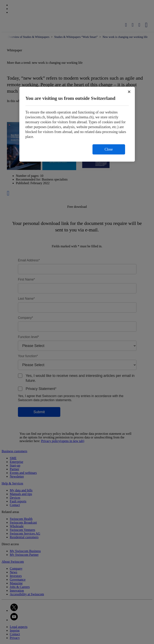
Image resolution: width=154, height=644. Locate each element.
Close (109, 149)
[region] (77, 124)
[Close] (129, 92)
